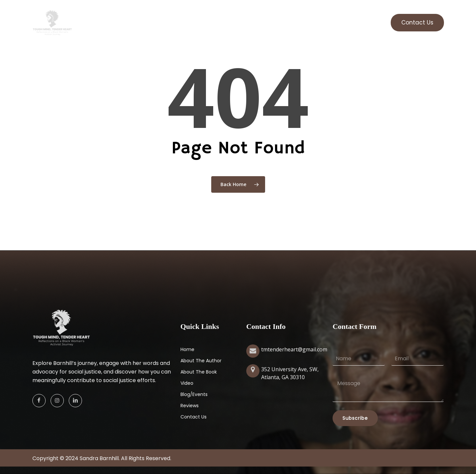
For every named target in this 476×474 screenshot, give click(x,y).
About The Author (201, 361)
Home (187, 349)
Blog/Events (194, 394)
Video (187, 383)
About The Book (199, 372)
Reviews (190, 406)
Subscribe (355, 418)
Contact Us (194, 417)
